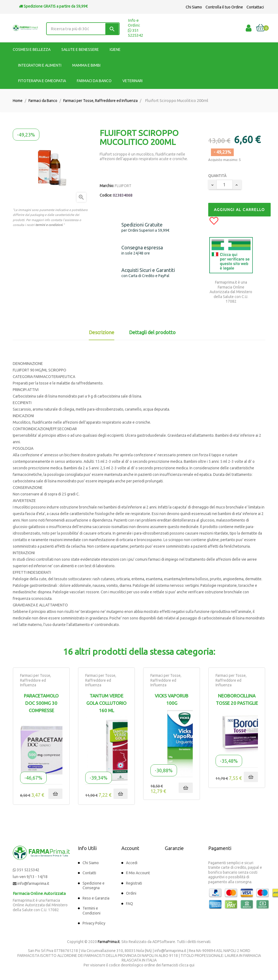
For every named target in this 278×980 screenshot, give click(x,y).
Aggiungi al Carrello (239, 210)
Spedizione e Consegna (94, 886)
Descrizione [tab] (102, 332)
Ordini (131, 893)
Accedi (132, 863)
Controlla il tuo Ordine (224, 7)
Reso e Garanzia (96, 898)
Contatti (89, 873)
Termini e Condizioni (91, 911)
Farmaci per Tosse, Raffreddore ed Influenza (36, 680)
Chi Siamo (194, 7)
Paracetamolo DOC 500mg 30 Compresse (41, 703)
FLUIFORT (123, 186)
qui (192, 965)
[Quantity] (225, 184)
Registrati (134, 883)
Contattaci (255, 7)
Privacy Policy (94, 923)
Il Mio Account (138, 873)
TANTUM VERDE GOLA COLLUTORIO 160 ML (106, 703)
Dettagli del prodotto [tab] (152, 332)
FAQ (129, 904)
